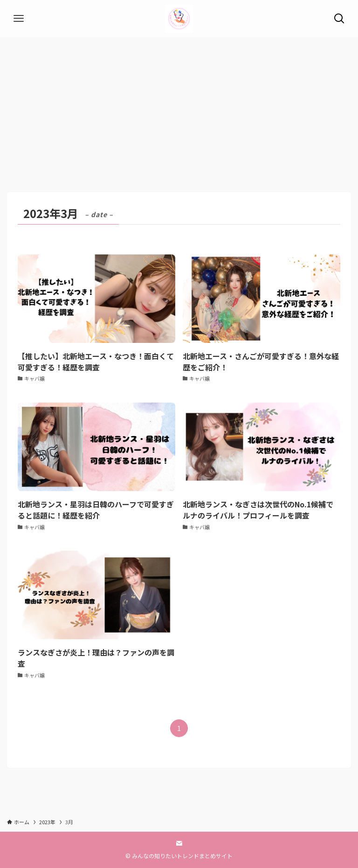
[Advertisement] (179, 107)
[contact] (179, 843)
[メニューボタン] (19, 19)
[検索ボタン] (339, 19)
